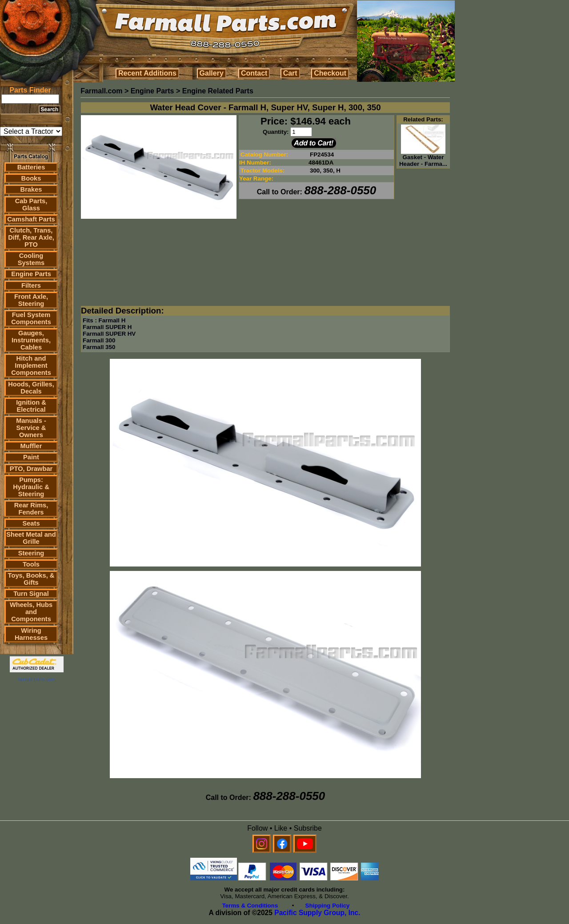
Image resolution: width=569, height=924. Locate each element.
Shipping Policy (328, 906)
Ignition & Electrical (31, 406)
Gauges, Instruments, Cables (31, 340)
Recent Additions (147, 73)
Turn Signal (31, 594)
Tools (31, 564)
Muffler (31, 446)
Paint (31, 457)
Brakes (31, 189)
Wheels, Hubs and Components (31, 612)
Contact (254, 73)
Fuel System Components (31, 318)
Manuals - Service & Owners (31, 428)
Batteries (31, 167)
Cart (290, 73)
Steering (31, 553)
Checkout (330, 73)
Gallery (212, 73)
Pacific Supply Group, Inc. (317, 913)
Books (31, 178)
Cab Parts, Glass (31, 205)
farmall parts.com (36, 679)
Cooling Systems (31, 259)
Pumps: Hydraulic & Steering (31, 487)
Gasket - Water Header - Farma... (423, 158)
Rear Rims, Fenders (31, 509)
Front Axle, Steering (31, 300)
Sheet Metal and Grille (31, 538)
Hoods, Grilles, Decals (31, 388)
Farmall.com (101, 91)
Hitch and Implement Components (31, 366)
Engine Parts (31, 274)
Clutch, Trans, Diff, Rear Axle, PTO (31, 237)
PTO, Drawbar (31, 469)
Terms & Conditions (250, 906)
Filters (31, 285)
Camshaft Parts (31, 219)
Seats (31, 523)
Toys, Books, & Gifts (31, 579)
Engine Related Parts (218, 91)
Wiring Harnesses (31, 634)
